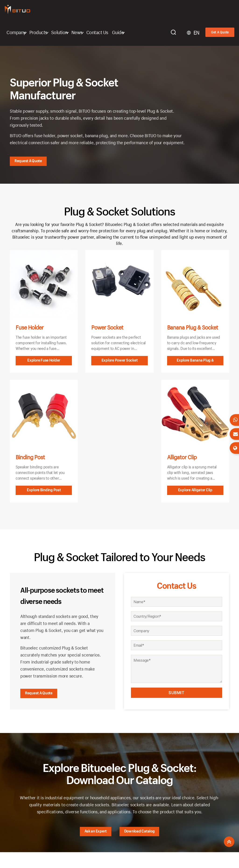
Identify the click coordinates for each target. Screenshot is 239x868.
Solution (59, 32)
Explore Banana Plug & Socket (195, 361)
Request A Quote (28, 161)
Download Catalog (139, 831)
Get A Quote (220, 32)
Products (38, 32)
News (77, 32)
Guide (118, 32)
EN (197, 33)
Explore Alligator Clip (195, 490)
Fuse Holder (30, 327)
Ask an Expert (96, 831)
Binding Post (30, 457)
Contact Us (97, 32)
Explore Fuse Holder (44, 360)
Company (16, 32)
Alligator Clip (182, 457)
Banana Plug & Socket (193, 327)
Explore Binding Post (44, 490)
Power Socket (107, 327)
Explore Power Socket (120, 360)
